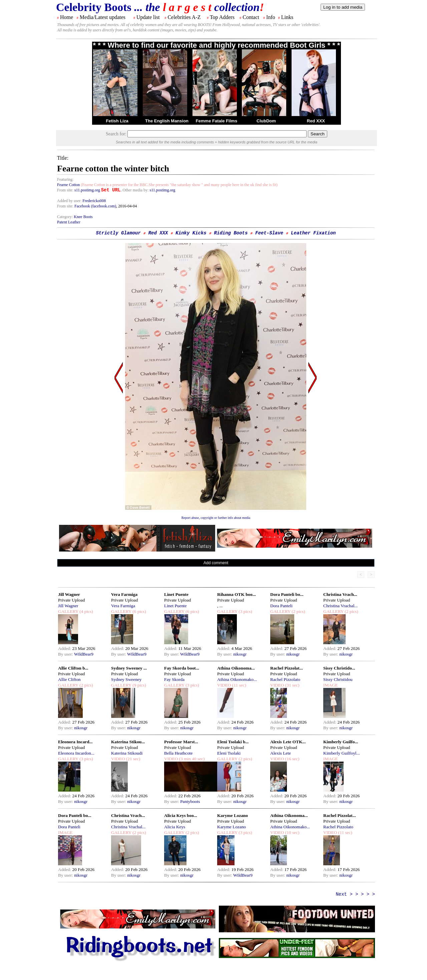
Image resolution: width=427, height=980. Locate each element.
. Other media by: (135, 190)
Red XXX (316, 121)
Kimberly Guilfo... (341, 742)
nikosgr (240, 654)
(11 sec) (238, 685)
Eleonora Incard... (75, 742)
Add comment (216, 563)
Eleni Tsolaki (229, 753)
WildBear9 (84, 654)
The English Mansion (167, 121)
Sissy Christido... (339, 668)
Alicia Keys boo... (181, 815)
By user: (66, 654)
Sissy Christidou (338, 679)
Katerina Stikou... (128, 742)
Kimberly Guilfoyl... (342, 753)
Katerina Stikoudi (127, 753)
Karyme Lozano (233, 815)
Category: (65, 217)
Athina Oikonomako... (237, 679)
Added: (65, 648)
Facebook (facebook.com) (95, 206)
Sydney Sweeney (126, 679)
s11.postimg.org (87, 190)
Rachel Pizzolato (285, 679)
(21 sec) (132, 759)
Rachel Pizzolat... (287, 668)
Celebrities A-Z (184, 17)
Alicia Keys (175, 827)
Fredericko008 (94, 201)
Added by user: (70, 201)
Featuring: (65, 179)
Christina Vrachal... (340, 606)
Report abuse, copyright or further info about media (216, 518)
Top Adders (222, 17)
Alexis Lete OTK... (288, 742)
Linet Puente (176, 594)
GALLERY (68, 611)
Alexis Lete (281, 753)
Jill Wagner (69, 594)
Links (287, 17)
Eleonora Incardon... (76, 753)
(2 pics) (298, 611)
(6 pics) (139, 611)
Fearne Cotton (68, 185)
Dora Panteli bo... (287, 594)
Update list (148, 17)
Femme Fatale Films (217, 121)
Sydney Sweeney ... (129, 668)
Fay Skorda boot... (182, 668)
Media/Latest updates (103, 17)
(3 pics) (245, 611)
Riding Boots (231, 233)
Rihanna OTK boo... (237, 594)
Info (271, 17)
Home (67, 17)
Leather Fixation (313, 233)
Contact (251, 17)
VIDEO (224, 685)
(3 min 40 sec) (191, 759)
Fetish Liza (117, 121)
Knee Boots (83, 217)
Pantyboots (190, 801)
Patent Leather (69, 222)
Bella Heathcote (178, 753)
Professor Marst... (181, 742)
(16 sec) (292, 759)
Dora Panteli (281, 606)
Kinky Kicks (191, 233)
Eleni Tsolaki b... (233, 742)
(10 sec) (292, 832)
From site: (65, 190)
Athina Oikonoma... (236, 668)
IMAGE (331, 685)
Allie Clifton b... (73, 668)
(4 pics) (86, 611)
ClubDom (266, 121)
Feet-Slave (269, 233)
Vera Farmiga (124, 594)
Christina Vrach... (340, 594)
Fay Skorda (174, 679)
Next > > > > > (355, 894)
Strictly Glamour (118, 233)
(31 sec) (292, 685)
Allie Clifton (69, 679)
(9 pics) (139, 685)
